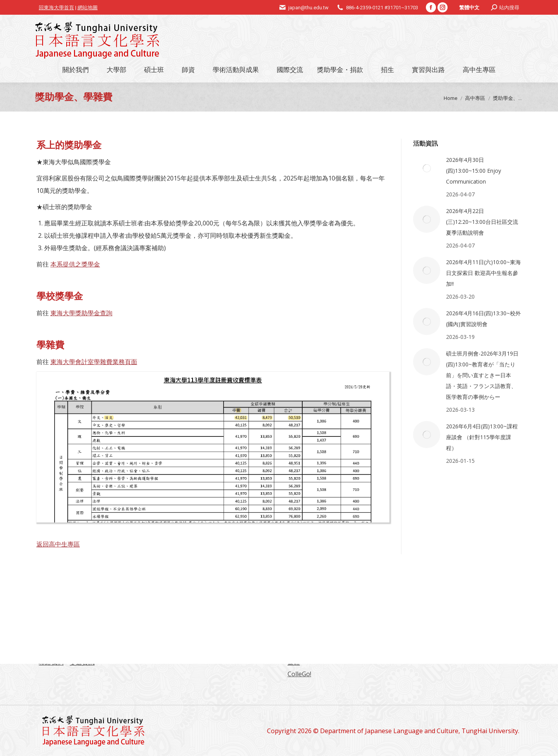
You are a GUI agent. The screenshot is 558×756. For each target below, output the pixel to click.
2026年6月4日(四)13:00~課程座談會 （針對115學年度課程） (482, 437)
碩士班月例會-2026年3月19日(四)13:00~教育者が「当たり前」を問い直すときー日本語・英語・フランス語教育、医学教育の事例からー (482, 375)
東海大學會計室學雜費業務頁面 (94, 362)
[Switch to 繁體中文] (469, 7)
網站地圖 (88, 8)
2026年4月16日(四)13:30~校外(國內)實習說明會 (483, 319)
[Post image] (427, 168)
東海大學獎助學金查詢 (81, 313)
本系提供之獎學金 (75, 264)
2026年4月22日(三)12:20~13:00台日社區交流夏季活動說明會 (482, 222)
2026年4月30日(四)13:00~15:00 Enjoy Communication (474, 171)
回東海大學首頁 (56, 8)
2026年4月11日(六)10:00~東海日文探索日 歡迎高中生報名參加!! (483, 273)
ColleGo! (299, 674)
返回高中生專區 (58, 544)
